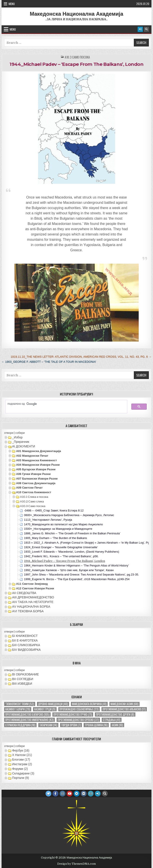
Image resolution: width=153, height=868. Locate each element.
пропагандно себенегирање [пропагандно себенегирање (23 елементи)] (79, 709)
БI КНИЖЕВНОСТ (25, 636)
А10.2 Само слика (32, 501)
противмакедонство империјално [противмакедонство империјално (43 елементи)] (29, 720)
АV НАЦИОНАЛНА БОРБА (31, 607)
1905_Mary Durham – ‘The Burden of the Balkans (55, 538)
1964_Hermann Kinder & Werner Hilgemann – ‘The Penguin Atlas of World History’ (76, 565)
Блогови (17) (21, 759)
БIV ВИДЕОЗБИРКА (26, 650)
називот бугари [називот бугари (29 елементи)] (18, 709)
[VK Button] (84, 794)
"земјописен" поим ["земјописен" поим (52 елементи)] (20, 704)
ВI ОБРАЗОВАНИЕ (26, 674)
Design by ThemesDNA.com (76, 864)
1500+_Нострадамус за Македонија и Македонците (58, 529)
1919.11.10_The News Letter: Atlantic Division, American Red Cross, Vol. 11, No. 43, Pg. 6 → (81, 357)
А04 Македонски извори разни (38, 465)
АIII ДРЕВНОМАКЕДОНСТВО (33, 597)
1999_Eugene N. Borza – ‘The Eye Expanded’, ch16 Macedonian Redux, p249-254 (77, 579)
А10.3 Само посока (77, 57)
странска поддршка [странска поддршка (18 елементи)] (20, 725)
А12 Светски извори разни (35, 588)
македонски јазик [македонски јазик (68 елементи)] (124, 704)
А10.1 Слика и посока (34, 497)
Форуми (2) (20, 769)
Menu (12, 4)
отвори (9, 433)
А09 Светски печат (29, 488)
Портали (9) (20, 778)
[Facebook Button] (55, 794)
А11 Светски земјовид (32, 584)
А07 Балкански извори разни (37, 479)
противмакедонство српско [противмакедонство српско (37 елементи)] (78, 720)
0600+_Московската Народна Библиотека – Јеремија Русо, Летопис (69, 515)
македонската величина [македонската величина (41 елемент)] (89, 704)
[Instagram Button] (63, 794)
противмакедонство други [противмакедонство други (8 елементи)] (115, 714)
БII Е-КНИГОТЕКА (25, 640)
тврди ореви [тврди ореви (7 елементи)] (71, 725)
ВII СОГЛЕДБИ (23, 679)
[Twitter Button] (48, 794)
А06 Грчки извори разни (33, 474)
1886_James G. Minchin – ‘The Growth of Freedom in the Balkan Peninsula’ (72, 533)
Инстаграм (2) (22, 764)
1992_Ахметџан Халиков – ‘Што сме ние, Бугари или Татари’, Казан (69, 570)
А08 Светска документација (36, 483)
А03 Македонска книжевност (36, 460)
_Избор (17, 437)
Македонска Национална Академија (76, 14)
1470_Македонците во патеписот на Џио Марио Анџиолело (63, 524)
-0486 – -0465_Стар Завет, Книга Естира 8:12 (54, 510)
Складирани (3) (23, 773)
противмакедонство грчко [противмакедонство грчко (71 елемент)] (73, 714)
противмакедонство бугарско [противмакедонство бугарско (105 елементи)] (27, 714)
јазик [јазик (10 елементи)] (117, 725)
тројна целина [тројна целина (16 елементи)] (96, 725)
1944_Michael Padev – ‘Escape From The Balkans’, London (76, 64)
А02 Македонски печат (32, 456)
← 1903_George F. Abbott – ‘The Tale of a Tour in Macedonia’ (49, 362)
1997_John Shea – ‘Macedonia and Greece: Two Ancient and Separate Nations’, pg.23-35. (81, 575)
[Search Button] (146, 29)
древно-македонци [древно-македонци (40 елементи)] (53, 704)
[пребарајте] (64, 404)
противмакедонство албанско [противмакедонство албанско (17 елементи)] (124, 709)
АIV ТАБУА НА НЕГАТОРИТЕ (33, 602)
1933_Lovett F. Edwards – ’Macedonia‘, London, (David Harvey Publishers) (72, 552)
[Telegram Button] (77, 794)
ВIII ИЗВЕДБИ (22, 684)
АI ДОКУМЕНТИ (24, 446)
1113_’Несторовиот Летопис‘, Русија (48, 520)
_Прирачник (21, 442)
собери (20, 433)
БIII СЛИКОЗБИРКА (26, 645)
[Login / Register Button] (140, 29)
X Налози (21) (22, 755)
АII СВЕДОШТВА (24, 593)
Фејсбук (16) (21, 750)
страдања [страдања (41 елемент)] (112, 720)
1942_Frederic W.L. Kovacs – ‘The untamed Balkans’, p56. (61, 556)
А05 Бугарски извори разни (36, 469)
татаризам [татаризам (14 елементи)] (48, 725)
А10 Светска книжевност (34, 492)
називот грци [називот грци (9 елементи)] (45, 709)
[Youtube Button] (70, 794)
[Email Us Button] (91, 794)
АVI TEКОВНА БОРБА (28, 611)
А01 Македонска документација (39, 451)
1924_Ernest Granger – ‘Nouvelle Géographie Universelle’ (61, 547)
